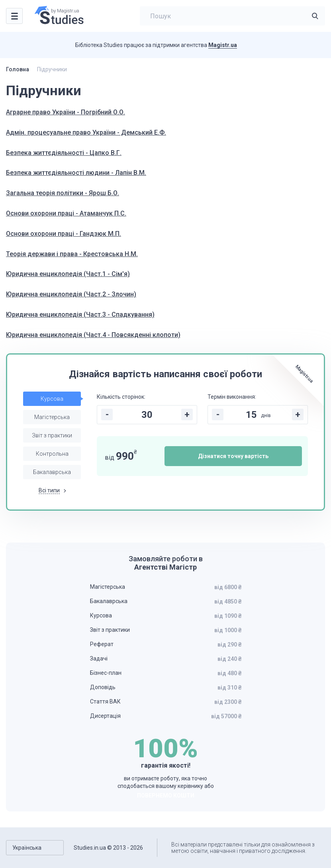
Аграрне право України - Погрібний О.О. (66, 112)
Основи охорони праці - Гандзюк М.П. (64, 234)
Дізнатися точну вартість (233, 456)
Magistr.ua (223, 45)
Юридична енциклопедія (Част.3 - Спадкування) (80, 314)
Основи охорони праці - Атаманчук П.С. (66, 213)
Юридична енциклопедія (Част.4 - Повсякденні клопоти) (93, 335)
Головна (18, 69)
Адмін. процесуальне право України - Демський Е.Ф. (86, 132)
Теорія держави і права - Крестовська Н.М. (72, 254)
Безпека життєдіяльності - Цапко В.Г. (64, 153)
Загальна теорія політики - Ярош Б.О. (63, 193)
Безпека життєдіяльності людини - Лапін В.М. (76, 173)
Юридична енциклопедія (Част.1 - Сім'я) (68, 274)
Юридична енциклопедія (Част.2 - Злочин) (71, 294)
